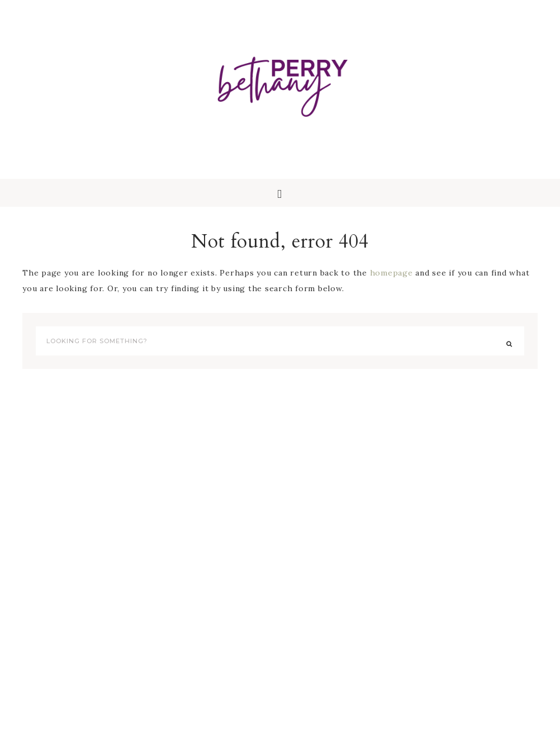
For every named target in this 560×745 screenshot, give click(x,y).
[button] (280, 193)
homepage (391, 273)
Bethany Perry (280, 84)
